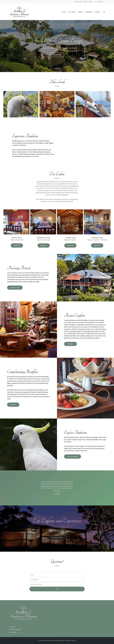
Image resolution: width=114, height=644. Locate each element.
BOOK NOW (57, 55)
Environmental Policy (15, 630)
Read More (70, 344)
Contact (97, 12)
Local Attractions (73, 456)
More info (13, 405)
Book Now (89, 12)
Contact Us (12, 627)
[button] (5, 104)
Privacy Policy (13, 632)
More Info (17, 245)
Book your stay (15, 288)
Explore (81, 12)
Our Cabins (72, 12)
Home (64, 12)
